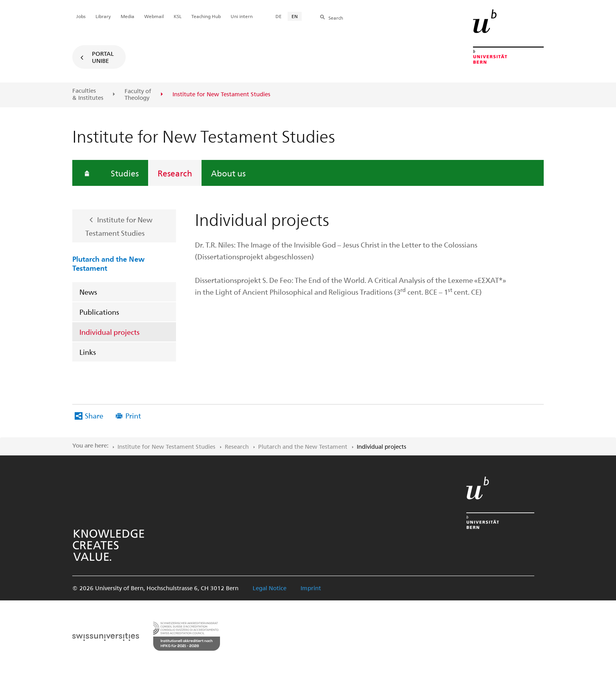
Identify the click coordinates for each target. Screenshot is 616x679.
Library (103, 16)
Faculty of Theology (138, 95)
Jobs (81, 16)
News (88, 292)
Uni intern (242, 16)
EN (295, 16)
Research (175, 173)
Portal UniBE (103, 57)
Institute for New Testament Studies (119, 226)
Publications (99, 312)
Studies (125, 173)
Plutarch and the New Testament (108, 263)
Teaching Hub (206, 16)
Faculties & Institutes (88, 94)
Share (94, 416)
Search (336, 18)
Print (133, 416)
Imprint (311, 588)
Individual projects (109, 332)
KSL (178, 16)
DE (279, 16)
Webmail (154, 16)
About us (228, 173)
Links (88, 352)
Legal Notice (269, 588)
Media (127, 16)
